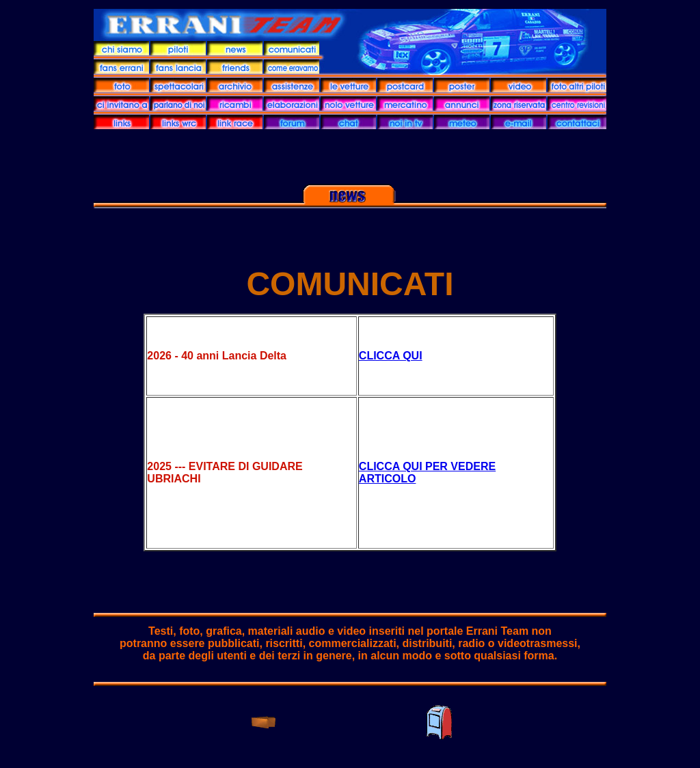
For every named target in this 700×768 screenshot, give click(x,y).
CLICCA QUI (391, 356)
